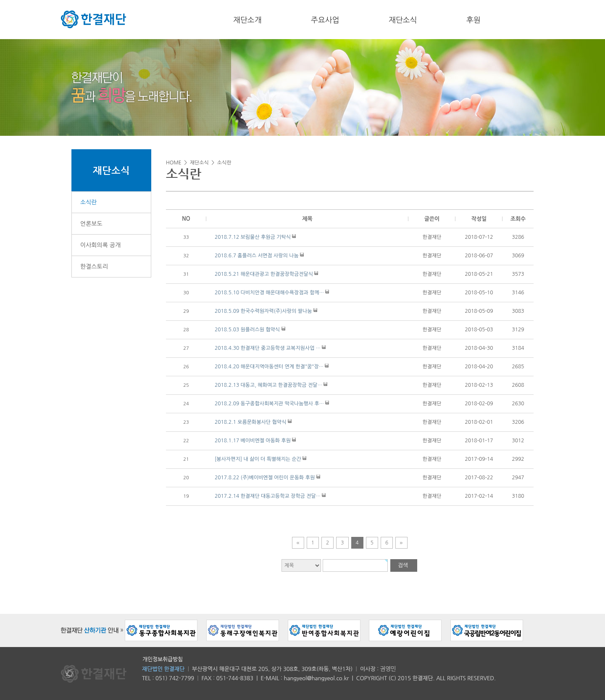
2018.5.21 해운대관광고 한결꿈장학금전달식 (264, 274)
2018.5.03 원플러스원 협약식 (247, 330)
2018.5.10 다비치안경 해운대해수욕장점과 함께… (269, 293)
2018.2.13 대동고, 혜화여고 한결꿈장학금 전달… (268, 385)
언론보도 (91, 224)
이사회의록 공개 (100, 245)
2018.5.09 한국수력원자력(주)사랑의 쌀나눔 (263, 311)
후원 (473, 20)
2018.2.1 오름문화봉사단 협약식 (250, 422)
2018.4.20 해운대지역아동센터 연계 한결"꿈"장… (269, 367)
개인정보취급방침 (163, 659)
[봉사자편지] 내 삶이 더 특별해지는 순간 (258, 459)
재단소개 (247, 20)
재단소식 (403, 20)
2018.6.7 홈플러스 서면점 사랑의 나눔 (257, 256)
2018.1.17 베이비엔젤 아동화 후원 (253, 441)
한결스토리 (94, 267)
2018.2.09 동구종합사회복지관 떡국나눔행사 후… (269, 404)
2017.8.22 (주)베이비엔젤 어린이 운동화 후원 (265, 478)
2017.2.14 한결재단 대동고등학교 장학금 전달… (268, 496)
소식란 (88, 202)
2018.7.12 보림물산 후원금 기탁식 (253, 237)
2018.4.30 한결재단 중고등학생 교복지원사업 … (268, 348)
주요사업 (325, 20)
